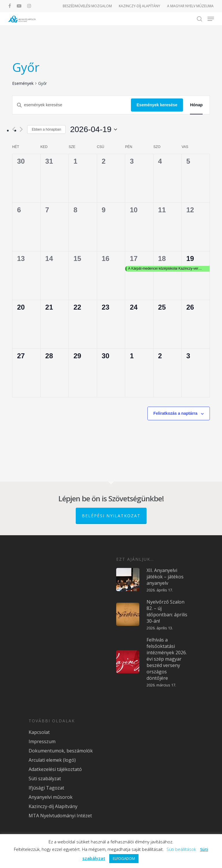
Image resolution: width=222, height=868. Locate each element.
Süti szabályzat (45, 779)
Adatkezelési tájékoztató (55, 769)
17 (134, 258)
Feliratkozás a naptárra (176, 413)
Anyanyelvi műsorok (51, 797)
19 (190, 258)
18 (162, 258)
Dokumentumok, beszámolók (61, 751)
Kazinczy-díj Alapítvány (53, 806)
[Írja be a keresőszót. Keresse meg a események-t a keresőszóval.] (72, 105)
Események (23, 83)
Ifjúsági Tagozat (46, 788)
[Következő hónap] (21, 129)
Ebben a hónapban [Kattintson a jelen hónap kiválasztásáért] (46, 129)
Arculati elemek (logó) (52, 760)
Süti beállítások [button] (181, 849)
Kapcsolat (39, 732)
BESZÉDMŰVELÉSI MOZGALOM (87, 6)
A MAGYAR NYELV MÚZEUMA (190, 6)
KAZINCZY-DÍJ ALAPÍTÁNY (139, 6)
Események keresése (157, 105)
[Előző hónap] (14, 129)
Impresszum (42, 741)
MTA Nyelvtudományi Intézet (60, 816)
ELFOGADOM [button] (124, 858)
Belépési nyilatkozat (111, 516)
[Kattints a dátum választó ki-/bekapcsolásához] (93, 129)
